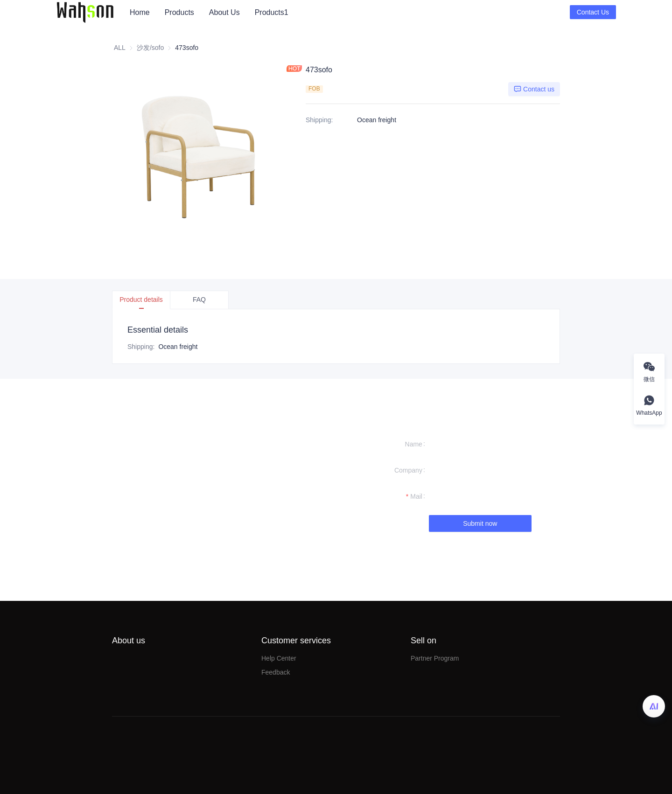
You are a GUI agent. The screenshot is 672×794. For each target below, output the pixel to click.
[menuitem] (140, 13)
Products (179, 12)
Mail (416, 496)
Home (140, 12)
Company (408, 470)
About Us (224, 12)
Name (414, 444)
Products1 (272, 12)
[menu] (346, 12)
